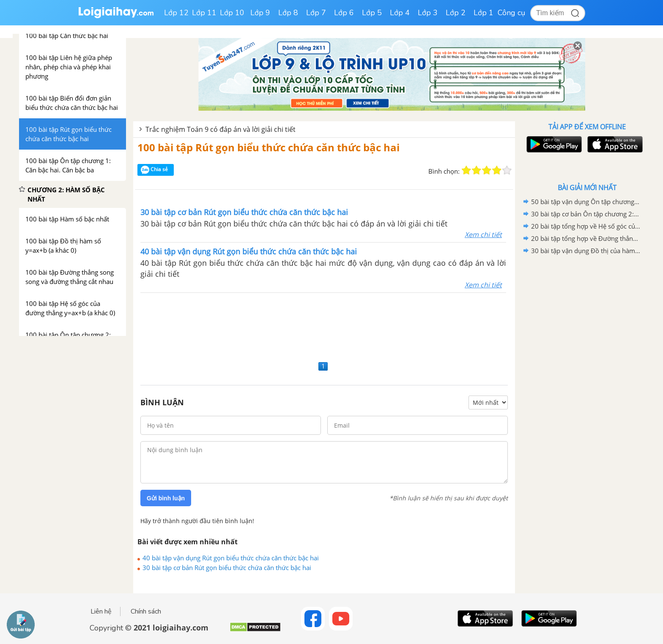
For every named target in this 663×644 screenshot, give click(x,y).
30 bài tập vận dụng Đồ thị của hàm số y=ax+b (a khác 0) (586, 251)
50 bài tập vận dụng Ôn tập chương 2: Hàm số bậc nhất (586, 202)
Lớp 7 (316, 13)
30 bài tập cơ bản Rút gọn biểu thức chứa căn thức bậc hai (227, 568)
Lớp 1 (484, 13)
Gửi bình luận (166, 498)
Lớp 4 (400, 13)
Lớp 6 (344, 13)
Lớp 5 (372, 13)
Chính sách (146, 611)
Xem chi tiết (483, 235)
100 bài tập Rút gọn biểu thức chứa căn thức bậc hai (268, 147)
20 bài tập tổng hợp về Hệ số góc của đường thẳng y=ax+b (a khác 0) (586, 226)
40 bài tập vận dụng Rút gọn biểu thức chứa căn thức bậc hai (231, 558)
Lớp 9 (260, 13)
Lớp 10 (232, 13)
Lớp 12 (176, 13)
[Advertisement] (324, 326)
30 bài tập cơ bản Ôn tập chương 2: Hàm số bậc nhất (586, 214)
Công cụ (511, 13)
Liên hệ (101, 611)
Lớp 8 (288, 13)
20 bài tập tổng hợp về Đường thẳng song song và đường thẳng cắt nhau (586, 238)
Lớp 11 (204, 13)
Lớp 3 (428, 13)
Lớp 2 (456, 13)
